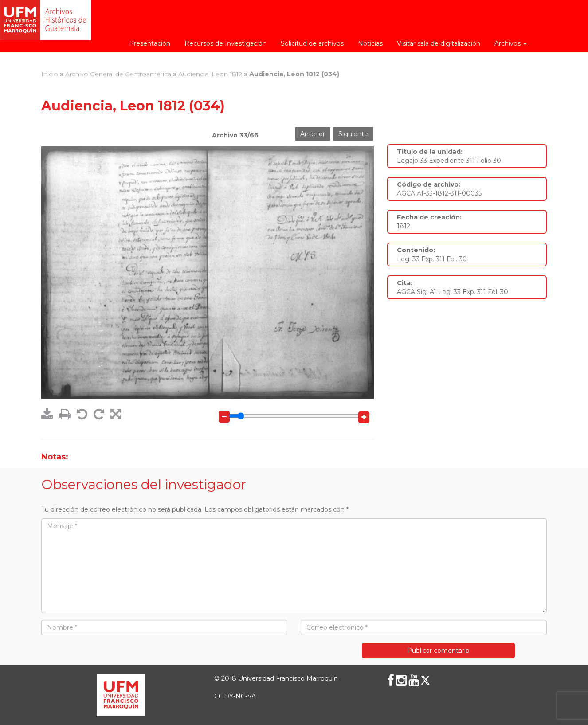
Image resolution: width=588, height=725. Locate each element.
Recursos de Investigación (225, 43)
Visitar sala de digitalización (439, 43)
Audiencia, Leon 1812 (210, 74)
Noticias (370, 43)
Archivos (511, 43)
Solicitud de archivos (312, 43)
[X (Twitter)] (425, 680)
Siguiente (353, 134)
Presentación (150, 43)
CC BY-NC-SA (235, 696)
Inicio (50, 74)
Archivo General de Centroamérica (118, 74)
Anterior (313, 134)
